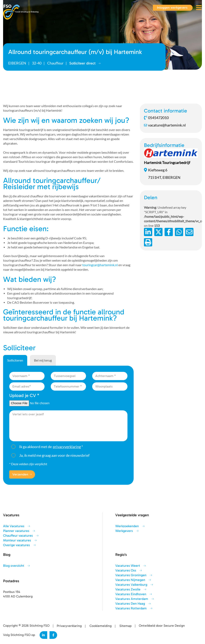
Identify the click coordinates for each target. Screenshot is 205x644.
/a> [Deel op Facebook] (169, 232)
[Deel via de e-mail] (189, 232)
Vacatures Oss (126, 570)
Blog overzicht (14, 566)
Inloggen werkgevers (172, 8)
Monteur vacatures (17, 540)
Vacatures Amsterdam (132, 599)
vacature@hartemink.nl (165, 125)
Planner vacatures (16, 531)
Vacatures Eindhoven (131, 594)
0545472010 (156, 118)
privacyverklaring (67, 447)
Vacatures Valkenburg (131, 585)
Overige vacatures (16, 545)
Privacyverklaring (69, 626)
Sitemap (125, 626)
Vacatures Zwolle (128, 589)
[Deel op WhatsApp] (179, 232)
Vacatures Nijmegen (130, 580)
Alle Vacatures (14, 526)
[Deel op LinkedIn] (148, 232)
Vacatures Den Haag (130, 604)
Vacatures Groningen (131, 575)
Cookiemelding (101, 626)
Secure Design (174, 626)
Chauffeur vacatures (18, 536)
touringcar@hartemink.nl (100, 265)
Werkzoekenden (127, 526)
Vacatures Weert (128, 566)
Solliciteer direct (85, 63)
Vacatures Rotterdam (131, 608)
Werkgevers (124, 531)
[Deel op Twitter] (158, 232)
